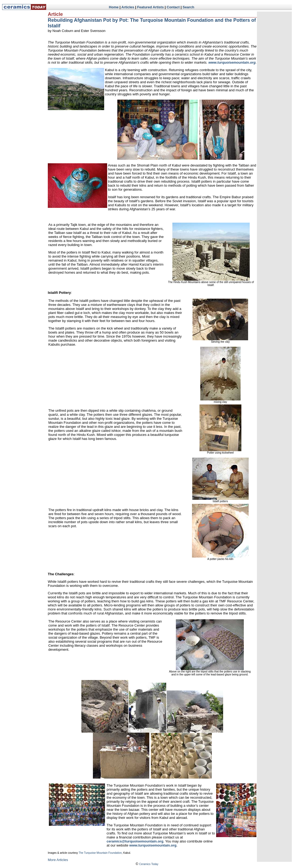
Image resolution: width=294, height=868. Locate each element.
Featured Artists (150, 7)
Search (188, 7)
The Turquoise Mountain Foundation (100, 853)
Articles (128, 7)
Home (114, 7)
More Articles (58, 860)
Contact (173, 7)
